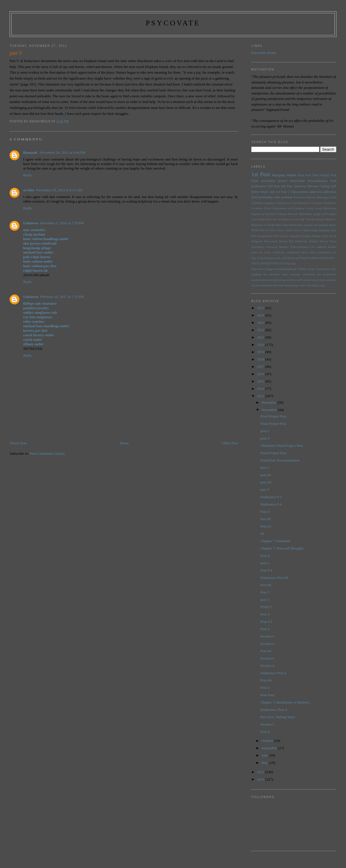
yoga (322, 285)
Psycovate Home (264, 53)
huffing (302, 269)
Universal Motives (277, 247)
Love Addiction (261, 219)
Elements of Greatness (310, 203)
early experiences (321, 252)
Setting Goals (320, 236)
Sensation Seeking (300, 236)
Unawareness (300, 192)
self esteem (304, 280)
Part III (266, 519)
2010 (261, 779)
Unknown (31, 223)
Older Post (230, 443)
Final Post (304, 175)
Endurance (330, 203)
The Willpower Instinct (303, 241)
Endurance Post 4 (273, 673)
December (270, 402)
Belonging (323, 197)
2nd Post (274, 186)
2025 (261, 308)
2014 (261, 389)
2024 (261, 315)
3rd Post (287, 186)
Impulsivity (258, 214)
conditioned (293, 252)
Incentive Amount (276, 214)
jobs (334, 269)
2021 (261, 337)
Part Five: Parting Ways (278, 717)
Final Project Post (324, 175)
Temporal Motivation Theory (269, 241)
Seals (333, 230)
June (265, 755)
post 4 (265, 438)
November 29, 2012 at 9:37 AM (59, 190)
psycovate (173, 23)
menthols (274, 274)
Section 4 (267, 636)
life (265, 274)
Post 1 (285, 192)
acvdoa (29, 190)
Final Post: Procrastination (280, 460)
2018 (261, 359)
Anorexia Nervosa (306, 186)
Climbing (257, 203)
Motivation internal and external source (313, 225)
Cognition (269, 203)
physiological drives (285, 280)
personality (266, 197)
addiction (316, 192)
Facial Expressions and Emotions (284, 208)
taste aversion (283, 197)
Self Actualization (262, 236)
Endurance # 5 (271, 497)
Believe (311, 197)
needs (255, 280)
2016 (261, 374)
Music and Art (270, 192)
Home (124, 443)
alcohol (332, 247)
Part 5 (265, 468)
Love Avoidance (281, 219)
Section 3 (267, 724)
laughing (256, 274)
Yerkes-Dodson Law (303, 247)
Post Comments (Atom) (47, 453)
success (256, 285)
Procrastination (318, 181)
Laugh (317, 214)
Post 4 (290, 230)
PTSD (255, 230)
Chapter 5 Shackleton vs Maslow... (286, 702)
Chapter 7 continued (275, 541)
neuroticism (266, 280)
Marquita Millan (284, 175)
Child (333, 197)
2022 (261, 330)
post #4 (266, 482)
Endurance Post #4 (274, 578)
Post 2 (273, 230)
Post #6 (266, 585)
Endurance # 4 (271, 504)
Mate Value (282, 225)
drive (305, 252)
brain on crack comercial (268, 252)
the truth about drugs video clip (292, 285)
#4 (262, 534)
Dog (293, 203)
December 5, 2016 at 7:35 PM (62, 223)
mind (284, 274)
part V (265, 490)
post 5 (265, 431)
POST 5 (266, 607)
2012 (261, 396)
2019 (261, 352)
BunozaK (30, 152)
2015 (261, 381)
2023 (261, 323)
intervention (323, 269)
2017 (261, 367)
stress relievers (328, 280)
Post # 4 (266, 570)
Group (310, 208)
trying (315, 285)
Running (324, 230)
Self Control (281, 236)
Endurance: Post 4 (274, 710)
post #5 (266, 475)
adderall (321, 247)
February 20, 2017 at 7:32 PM (62, 297)
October (268, 741)
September (270, 748)
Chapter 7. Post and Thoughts (282, 548)
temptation (267, 285)
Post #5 (264, 230)
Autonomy (300, 197)
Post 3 (282, 230)
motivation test (312, 274)
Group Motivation (326, 208)
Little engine (329, 214)
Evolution (257, 208)
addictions (330, 192)
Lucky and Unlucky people (308, 219)
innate (311, 269)
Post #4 (266, 651)
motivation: (330, 274)
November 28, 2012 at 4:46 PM (62, 152)
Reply (27, 175)
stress (315, 280)
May (265, 763)
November (270, 410)
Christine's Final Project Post (282, 446)
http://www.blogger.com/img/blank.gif (274, 269)
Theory (324, 241)
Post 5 (299, 230)
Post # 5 (266, 622)
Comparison (283, 203)
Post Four (267, 695)
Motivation (297, 181)
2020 (261, 345)
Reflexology (311, 230)
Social (333, 236)
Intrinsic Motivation (300, 214)
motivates (295, 274)
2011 (261, 772)
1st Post (261, 174)
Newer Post (18, 443)
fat (335, 252)
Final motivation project (269, 181)
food (254, 197)
